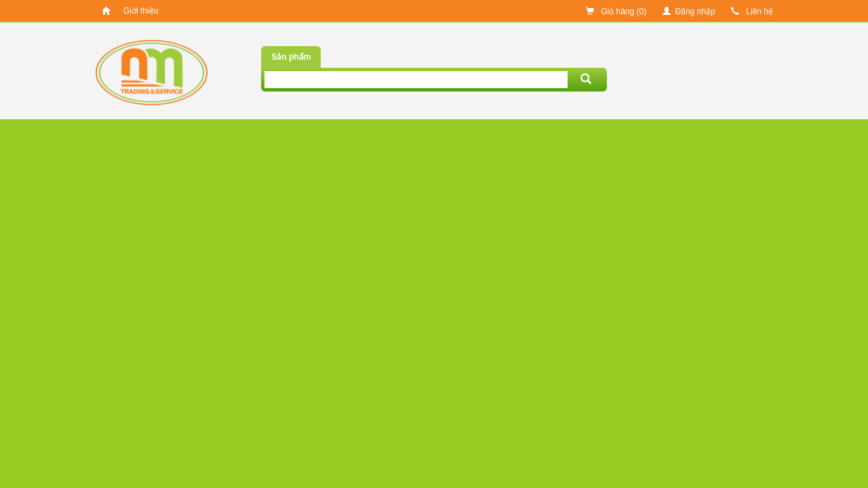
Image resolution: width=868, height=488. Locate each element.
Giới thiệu (141, 11)
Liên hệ (752, 12)
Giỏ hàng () (616, 12)
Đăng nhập (689, 12)
